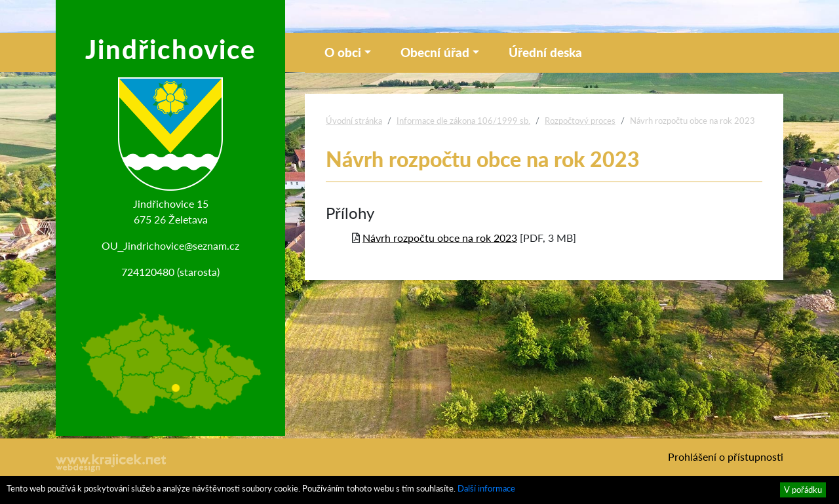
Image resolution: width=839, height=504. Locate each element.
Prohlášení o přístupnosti (726, 456)
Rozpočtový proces (580, 121)
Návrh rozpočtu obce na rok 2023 (440, 238)
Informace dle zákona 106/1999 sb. (463, 121)
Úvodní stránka (354, 121)
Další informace (486, 488)
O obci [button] (343, 52)
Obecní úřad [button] (435, 52)
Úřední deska (545, 52)
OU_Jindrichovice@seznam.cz (171, 245)
